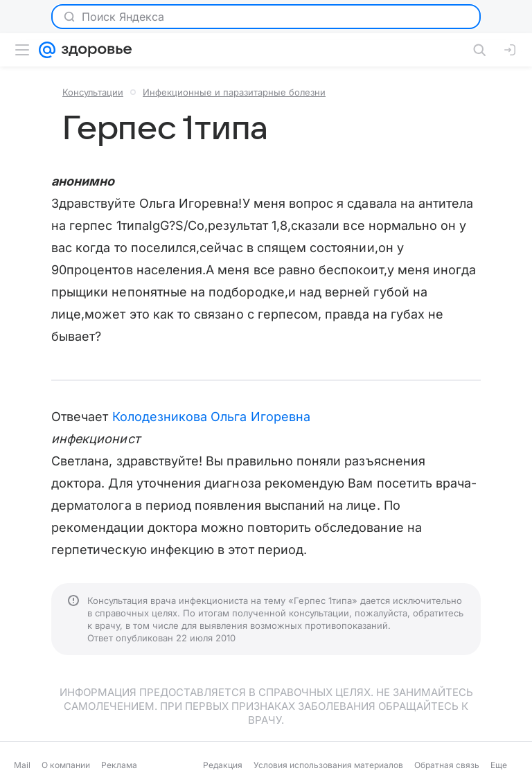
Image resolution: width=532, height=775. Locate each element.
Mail (22, 765)
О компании (66, 765)
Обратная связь (447, 765)
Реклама (119, 765)
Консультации (93, 92)
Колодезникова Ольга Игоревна (212, 417)
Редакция (223, 765)
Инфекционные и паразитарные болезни (234, 92)
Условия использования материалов (328, 765)
